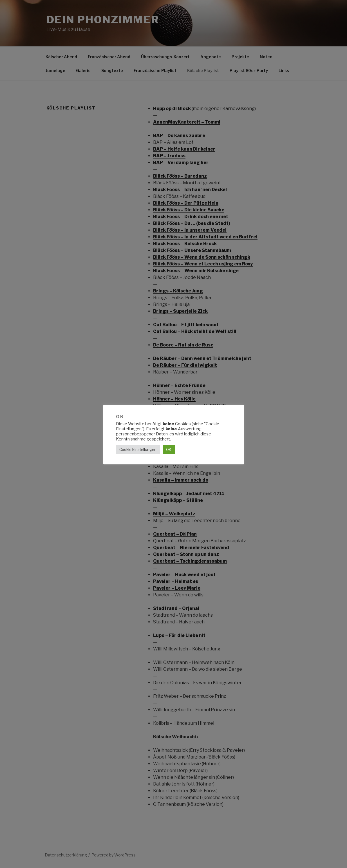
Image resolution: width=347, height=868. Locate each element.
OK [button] (169, 449)
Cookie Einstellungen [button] (138, 449)
